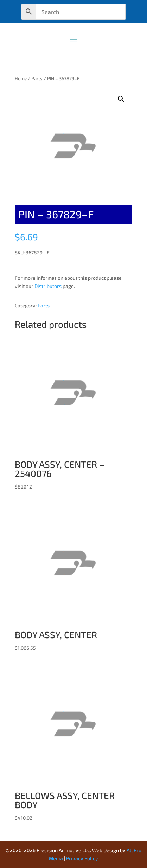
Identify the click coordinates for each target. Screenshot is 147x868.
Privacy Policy (82, 858)
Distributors (48, 286)
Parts (37, 78)
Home (21, 78)
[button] (121, 99)
